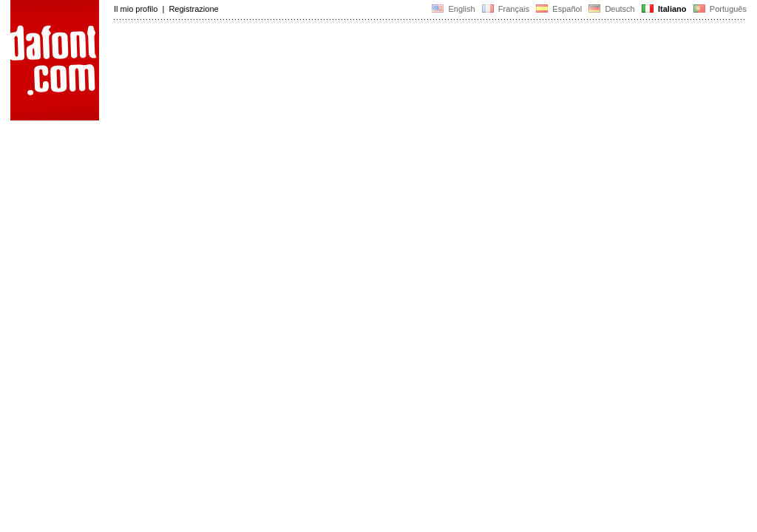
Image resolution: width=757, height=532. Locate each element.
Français (506, 9)
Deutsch (612, 9)
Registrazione (193, 9)
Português (719, 9)
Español (559, 9)
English (453, 9)
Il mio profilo (136, 9)
